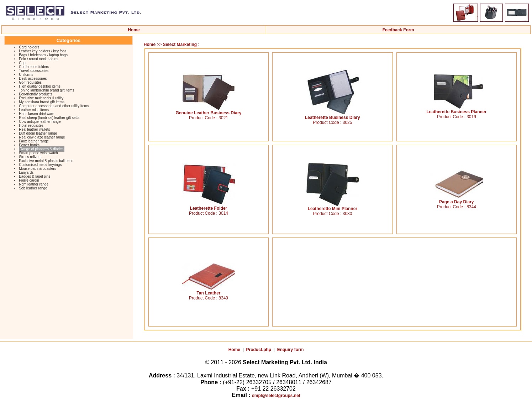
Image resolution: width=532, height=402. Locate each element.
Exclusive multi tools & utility (41, 98)
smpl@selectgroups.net (276, 396)
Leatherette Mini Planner (332, 207)
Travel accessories (34, 71)
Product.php (259, 350)
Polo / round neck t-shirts (39, 59)
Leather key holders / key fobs (43, 51)
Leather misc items (34, 110)
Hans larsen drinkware (37, 114)
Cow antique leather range (40, 122)
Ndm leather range (34, 184)
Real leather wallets (34, 129)
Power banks (29, 145)
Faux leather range (34, 141)
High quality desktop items (40, 86)
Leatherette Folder (209, 206)
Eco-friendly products (36, 94)
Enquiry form (291, 350)
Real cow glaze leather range (42, 137)
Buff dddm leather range (38, 133)
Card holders (29, 47)
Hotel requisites (31, 126)
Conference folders (34, 67)
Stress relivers (30, 157)
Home (134, 30)
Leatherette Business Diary (333, 116)
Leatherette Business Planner (456, 110)
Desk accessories (33, 79)
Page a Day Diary (457, 200)
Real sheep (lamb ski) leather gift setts (49, 118)
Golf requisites (30, 82)
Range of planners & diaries (41, 149)
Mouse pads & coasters (38, 169)
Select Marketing (181, 45)
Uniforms (26, 75)
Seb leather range (33, 188)
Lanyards (26, 173)
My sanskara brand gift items (42, 102)
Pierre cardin (29, 180)
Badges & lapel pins (35, 176)
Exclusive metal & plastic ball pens (46, 161)
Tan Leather (209, 291)
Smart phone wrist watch (38, 153)
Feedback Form (398, 30)
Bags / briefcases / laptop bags (43, 55)
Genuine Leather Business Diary (209, 111)
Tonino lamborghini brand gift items (46, 90)
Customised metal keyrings (40, 165)
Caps (23, 63)
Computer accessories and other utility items (54, 106)
